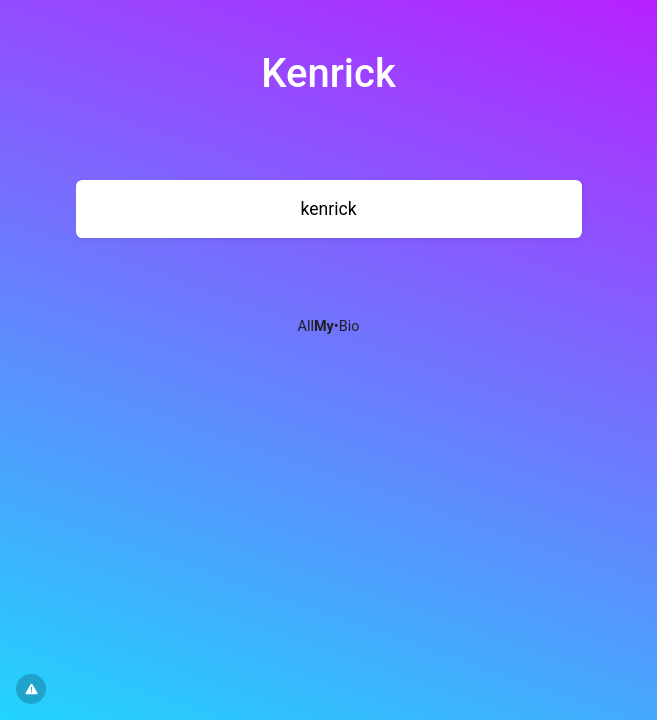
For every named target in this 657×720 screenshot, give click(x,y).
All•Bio (329, 326)
